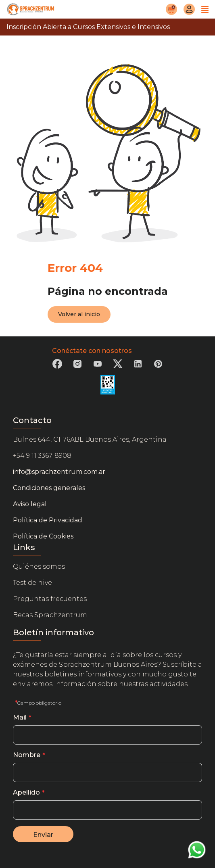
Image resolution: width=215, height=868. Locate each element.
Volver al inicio (79, 314)
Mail (20, 717)
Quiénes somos (39, 566)
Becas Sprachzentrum (50, 615)
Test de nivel (33, 583)
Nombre (27, 755)
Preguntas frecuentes (50, 599)
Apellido (26, 792)
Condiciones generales (49, 488)
